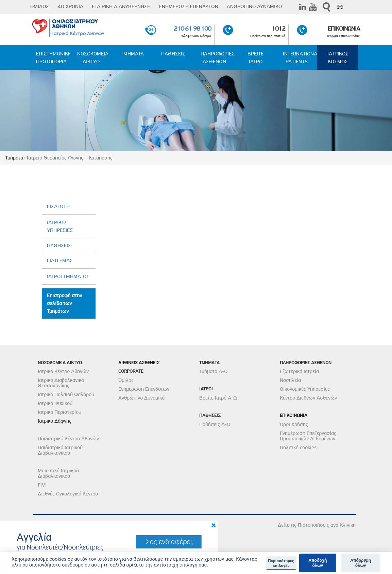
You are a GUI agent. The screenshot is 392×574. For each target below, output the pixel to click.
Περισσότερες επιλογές (281, 563)
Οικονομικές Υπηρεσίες (305, 389)
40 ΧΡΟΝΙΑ (70, 6)
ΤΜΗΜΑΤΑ (132, 54)
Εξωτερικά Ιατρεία (299, 371)
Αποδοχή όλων (318, 563)
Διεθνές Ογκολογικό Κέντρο (68, 494)
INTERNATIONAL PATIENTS (300, 58)
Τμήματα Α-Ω (214, 371)
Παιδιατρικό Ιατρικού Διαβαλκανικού (60, 450)
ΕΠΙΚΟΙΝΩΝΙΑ (344, 29)
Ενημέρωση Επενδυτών (144, 389)
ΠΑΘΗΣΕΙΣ (173, 54)
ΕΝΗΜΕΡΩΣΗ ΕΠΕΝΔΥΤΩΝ (189, 6)
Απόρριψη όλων (361, 563)
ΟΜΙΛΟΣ (40, 6)
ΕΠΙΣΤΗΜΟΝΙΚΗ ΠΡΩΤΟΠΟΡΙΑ (53, 58)
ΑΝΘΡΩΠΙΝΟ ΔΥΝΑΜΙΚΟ (254, 6)
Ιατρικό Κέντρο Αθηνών (63, 371)
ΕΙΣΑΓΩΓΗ (58, 206)
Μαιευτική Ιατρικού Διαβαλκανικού (58, 473)
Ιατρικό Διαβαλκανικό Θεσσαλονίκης (61, 383)
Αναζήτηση (326, 7)
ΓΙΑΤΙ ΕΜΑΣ (60, 260)
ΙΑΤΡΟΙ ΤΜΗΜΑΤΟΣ (68, 276)
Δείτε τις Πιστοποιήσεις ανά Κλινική (317, 525)
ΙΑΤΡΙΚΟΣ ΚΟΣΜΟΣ (338, 58)
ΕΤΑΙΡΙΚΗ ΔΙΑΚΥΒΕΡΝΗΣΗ (121, 6)
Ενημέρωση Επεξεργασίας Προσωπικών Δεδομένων (308, 436)
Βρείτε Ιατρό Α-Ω (218, 398)
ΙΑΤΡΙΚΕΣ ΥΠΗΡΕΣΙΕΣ (60, 226)
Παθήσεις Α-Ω (215, 424)
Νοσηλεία (290, 380)
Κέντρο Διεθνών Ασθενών (308, 398)
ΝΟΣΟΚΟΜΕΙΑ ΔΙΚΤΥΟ (93, 58)
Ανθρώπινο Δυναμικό (141, 398)
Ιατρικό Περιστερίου (59, 412)
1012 (279, 29)
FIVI (42, 485)
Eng (340, 7)
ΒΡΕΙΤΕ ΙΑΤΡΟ (255, 58)
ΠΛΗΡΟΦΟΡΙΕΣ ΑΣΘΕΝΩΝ (218, 58)
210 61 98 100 (193, 29)
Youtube (313, 7)
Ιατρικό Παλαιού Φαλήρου (66, 394)
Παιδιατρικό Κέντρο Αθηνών (68, 439)
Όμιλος (126, 380)
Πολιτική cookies (298, 448)
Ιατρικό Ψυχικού (55, 403)
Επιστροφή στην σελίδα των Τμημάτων (64, 303)
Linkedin (303, 7)
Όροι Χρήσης (294, 424)
